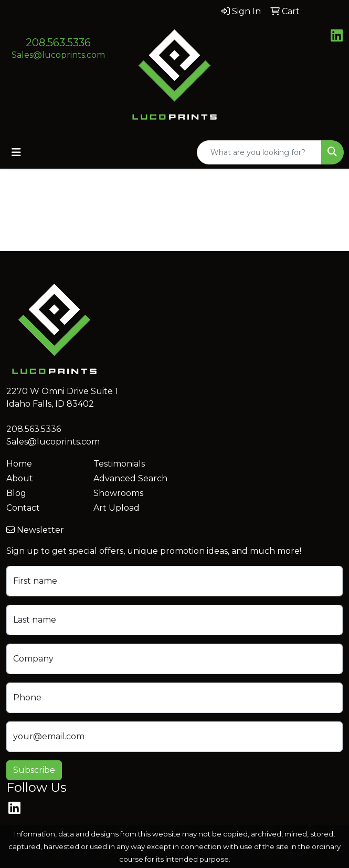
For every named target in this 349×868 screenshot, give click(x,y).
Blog (16, 493)
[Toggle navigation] (16, 152)
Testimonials (119, 464)
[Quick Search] (259, 152)
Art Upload (117, 508)
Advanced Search (130, 478)
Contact (23, 508)
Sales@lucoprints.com (58, 55)
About (20, 478)
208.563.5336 (58, 43)
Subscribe (34, 770)
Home (19, 464)
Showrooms (118, 493)
